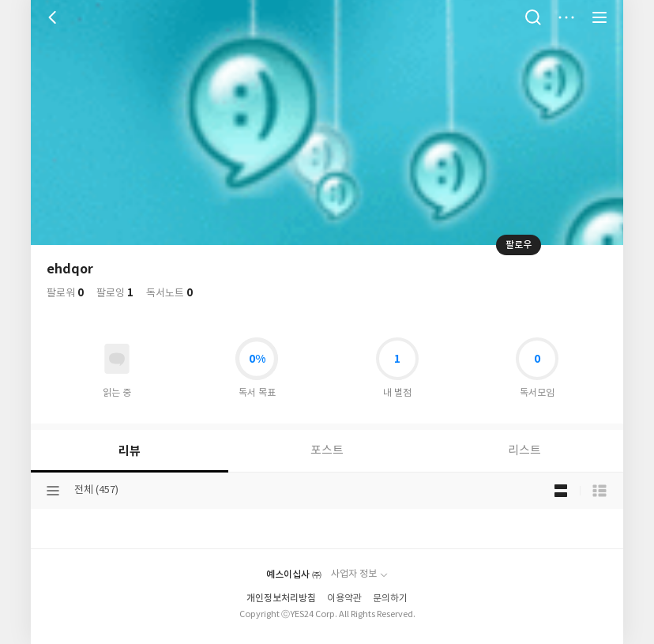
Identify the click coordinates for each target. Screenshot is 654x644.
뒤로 (54, 17)
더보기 (566, 17)
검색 (533, 17)
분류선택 (53, 491)
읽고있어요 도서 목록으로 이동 (117, 359)
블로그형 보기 (561, 491)
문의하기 (390, 599)
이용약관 (344, 599)
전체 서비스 (599, 17)
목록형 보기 (599, 491)
